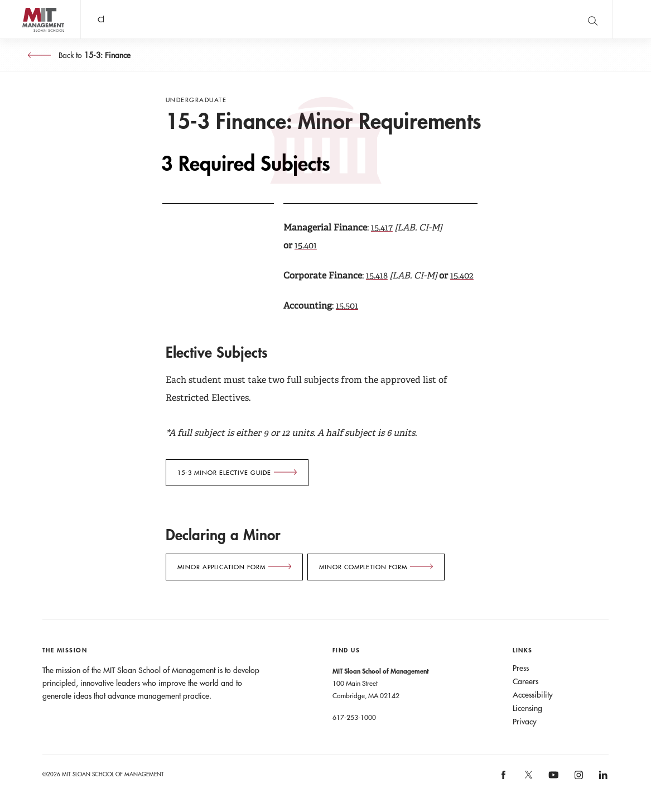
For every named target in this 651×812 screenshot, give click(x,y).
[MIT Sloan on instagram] (578, 779)
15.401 (306, 245)
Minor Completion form (363, 567)
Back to (93, 55)
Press (521, 668)
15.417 (382, 227)
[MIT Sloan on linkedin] (602, 779)
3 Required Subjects (246, 164)
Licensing (527, 708)
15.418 (377, 275)
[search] (592, 19)
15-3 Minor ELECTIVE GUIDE (224, 473)
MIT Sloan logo (28, 39)
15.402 (462, 275)
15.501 (347, 306)
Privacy (525, 722)
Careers (525, 681)
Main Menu (631, 19)
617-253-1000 (354, 717)
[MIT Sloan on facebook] (504, 779)
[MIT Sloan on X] (528, 779)
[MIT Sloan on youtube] (552, 781)
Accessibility (533, 695)
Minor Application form (221, 567)
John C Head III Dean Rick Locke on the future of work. (295, 20)
